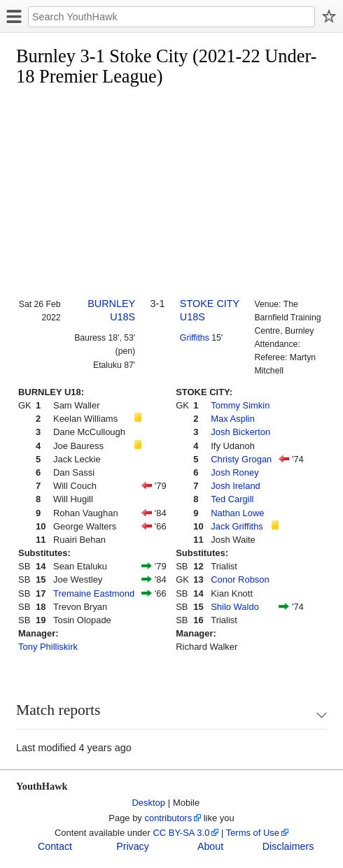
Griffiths (195, 338)
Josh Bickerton (240, 432)
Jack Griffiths (237, 526)
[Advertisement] (180, 193)
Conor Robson (240, 579)
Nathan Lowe (237, 513)
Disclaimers (288, 846)
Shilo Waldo (235, 607)
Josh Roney (234, 472)
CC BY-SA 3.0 (181, 833)
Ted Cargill (232, 499)
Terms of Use (253, 833)
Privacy (133, 846)
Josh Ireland (236, 486)
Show (308, 715)
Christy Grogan (241, 459)
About (210, 846)
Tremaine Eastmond (94, 593)
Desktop (149, 803)
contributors (168, 818)
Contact (55, 846)
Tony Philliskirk (48, 647)
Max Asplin (233, 419)
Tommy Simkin (240, 405)
